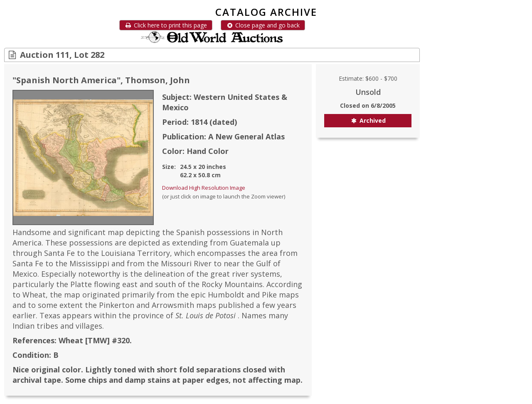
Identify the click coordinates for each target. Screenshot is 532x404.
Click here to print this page (166, 25)
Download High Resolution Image (204, 188)
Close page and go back (263, 25)
